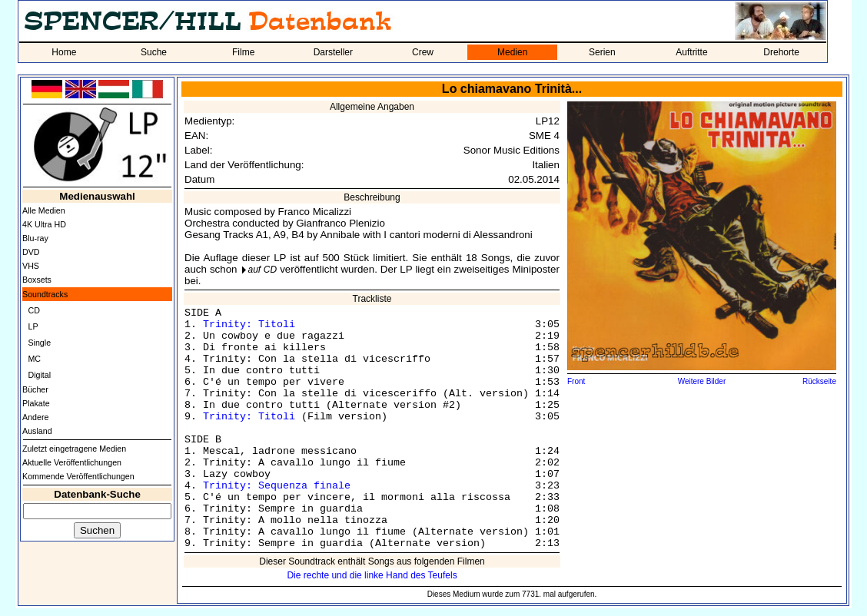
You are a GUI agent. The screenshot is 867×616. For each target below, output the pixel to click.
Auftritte (691, 52)
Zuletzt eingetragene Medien (74, 449)
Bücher (35, 389)
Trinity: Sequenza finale (277, 486)
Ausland (37, 431)
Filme (243, 52)
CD (33, 310)
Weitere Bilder (702, 381)
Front (576, 381)
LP (33, 326)
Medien (512, 52)
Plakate (36, 403)
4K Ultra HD (44, 224)
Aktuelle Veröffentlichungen (72, 462)
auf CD (263, 270)
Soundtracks (45, 294)
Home (64, 52)
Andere (35, 417)
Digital (39, 375)
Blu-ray (35, 238)
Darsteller (333, 52)
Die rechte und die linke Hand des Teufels (372, 575)
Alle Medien (44, 210)
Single (39, 343)
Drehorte (781, 52)
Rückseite (819, 381)
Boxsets (37, 280)
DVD (31, 252)
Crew (423, 52)
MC (34, 359)
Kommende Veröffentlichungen (78, 476)
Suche (154, 52)
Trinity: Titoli (249, 325)
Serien (602, 52)
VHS (31, 266)
